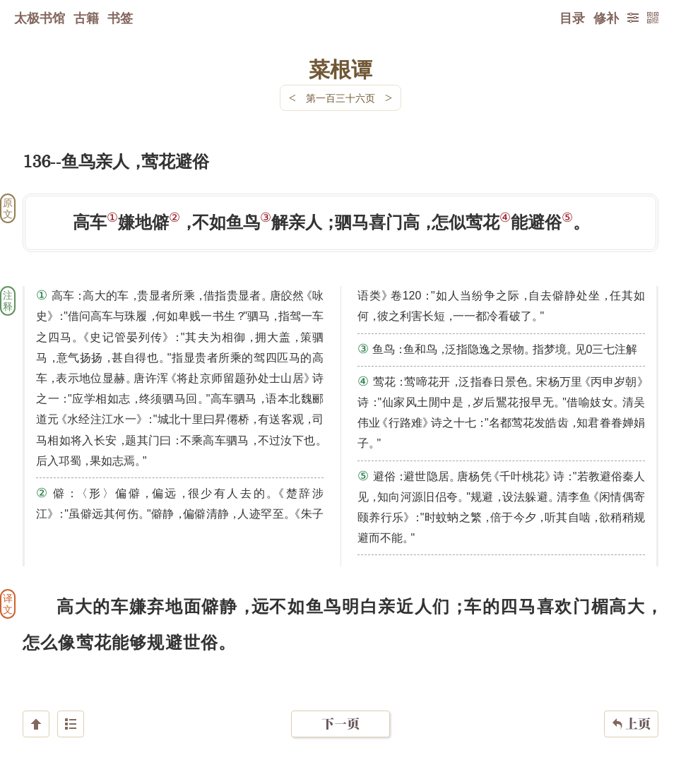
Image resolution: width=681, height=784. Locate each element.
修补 (606, 18)
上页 (631, 700)
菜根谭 (340, 69)
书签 (120, 18)
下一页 (340, 700)
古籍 (86, 18)
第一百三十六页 (340, 98)
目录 (572, 18)
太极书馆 (40, 18)
